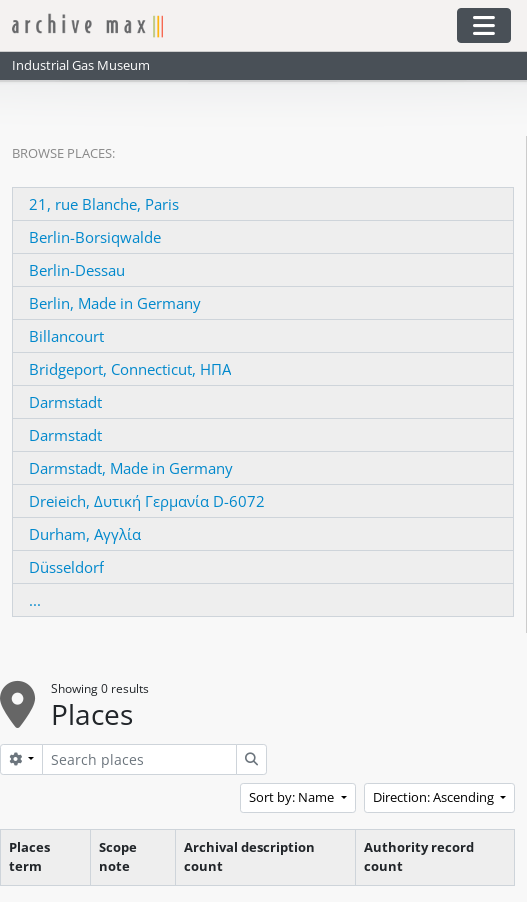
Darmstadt (65, 402)
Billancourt (66, 336)
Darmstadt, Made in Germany (131, 468)
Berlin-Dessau (77, 270)
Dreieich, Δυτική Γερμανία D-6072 (147, 501)
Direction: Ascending (435, 797)
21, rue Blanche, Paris (104, 204)
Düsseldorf (66, 567)
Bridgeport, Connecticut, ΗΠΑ (130, 369)
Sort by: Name (293, 797)
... (35, 600)
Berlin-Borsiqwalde (95, 237)
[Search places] (139, 759)
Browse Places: (63, 153)
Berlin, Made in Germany (115, 303)
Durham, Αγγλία (85, 534)
